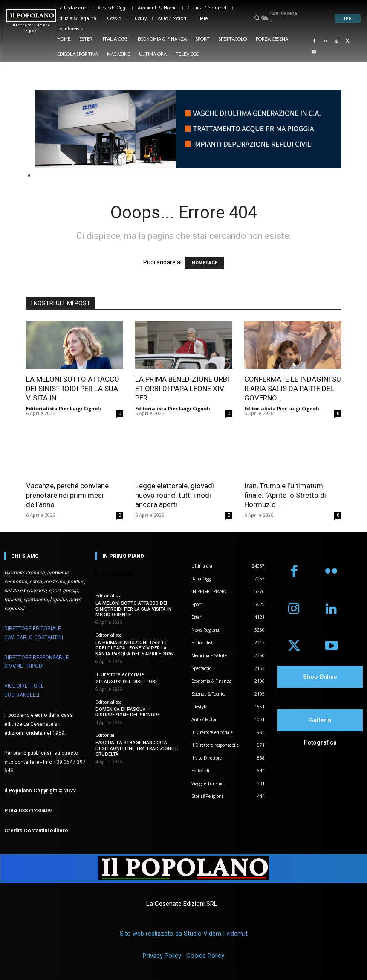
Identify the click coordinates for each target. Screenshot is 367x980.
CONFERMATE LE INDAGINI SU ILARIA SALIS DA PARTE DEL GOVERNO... (293, 389)
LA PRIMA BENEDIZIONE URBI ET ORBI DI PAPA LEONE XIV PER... (182, 389)
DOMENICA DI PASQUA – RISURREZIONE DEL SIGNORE (128, 712)
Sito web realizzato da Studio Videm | (184, 934)
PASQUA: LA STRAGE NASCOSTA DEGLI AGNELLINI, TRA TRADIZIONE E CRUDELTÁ (137, 748)
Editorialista (109, 596)
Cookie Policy (205, 956)
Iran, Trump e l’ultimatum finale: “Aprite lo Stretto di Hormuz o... (285, 495)
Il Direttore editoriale (120, 674)
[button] (257, 18)
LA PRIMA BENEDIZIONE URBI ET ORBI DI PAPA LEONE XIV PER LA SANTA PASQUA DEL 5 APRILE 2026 (134, 648)
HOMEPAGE (205, 263)
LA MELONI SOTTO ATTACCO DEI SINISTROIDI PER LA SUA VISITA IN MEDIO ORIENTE (134, 609)
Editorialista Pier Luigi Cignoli (64, 408)
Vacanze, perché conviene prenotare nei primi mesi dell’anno (67, 495)
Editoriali (105, 735)
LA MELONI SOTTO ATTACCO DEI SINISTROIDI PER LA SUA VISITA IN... (73, 389)
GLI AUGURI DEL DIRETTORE (127, 682)
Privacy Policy (162, 956)
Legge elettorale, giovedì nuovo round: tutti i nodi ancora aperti (175, 495)
